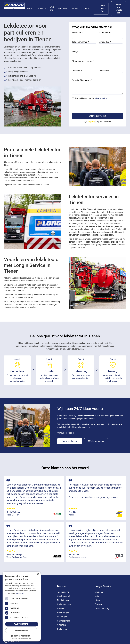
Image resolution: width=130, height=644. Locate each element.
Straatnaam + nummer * (83, 61)
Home (29, 8)
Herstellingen (63, 613)
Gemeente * (104, 71)
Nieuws (74, 8)
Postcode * (77, 71)
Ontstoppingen (64, 621)
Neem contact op (70, 441)
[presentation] (91, 105)
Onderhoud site (64, 604)
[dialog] (22, 607)
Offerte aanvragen (96, 441)
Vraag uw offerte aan (119, 9)
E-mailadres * (105, 42)
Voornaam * (77, 32)
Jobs (97, 596)
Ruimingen (62, 617)
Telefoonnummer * (80, 42)
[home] (14, 6)
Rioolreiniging (63, 600)
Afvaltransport (64, 596)
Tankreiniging (63, 592)
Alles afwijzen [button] (22, 630)
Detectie (61, 609)
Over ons (52, 8)
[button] (42, 9)
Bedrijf (75, 51)
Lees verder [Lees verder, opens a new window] (20, 593)
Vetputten (61, 625)
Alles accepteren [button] (22, 624)
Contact (85, 8)
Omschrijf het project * (82, 80)
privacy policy (101, 98)
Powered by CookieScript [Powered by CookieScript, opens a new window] (22, 639)
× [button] (38, 574)
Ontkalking (62, 629)
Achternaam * (105, 32)
